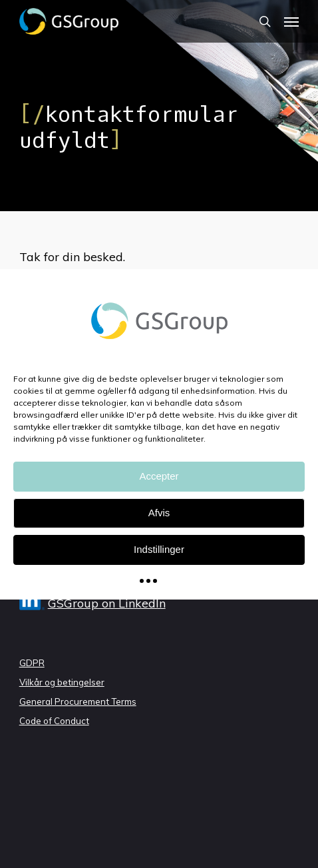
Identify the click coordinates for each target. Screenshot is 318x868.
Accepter (159, 476)
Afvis (159, 513)
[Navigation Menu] (291, 21)
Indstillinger (159, 549)
